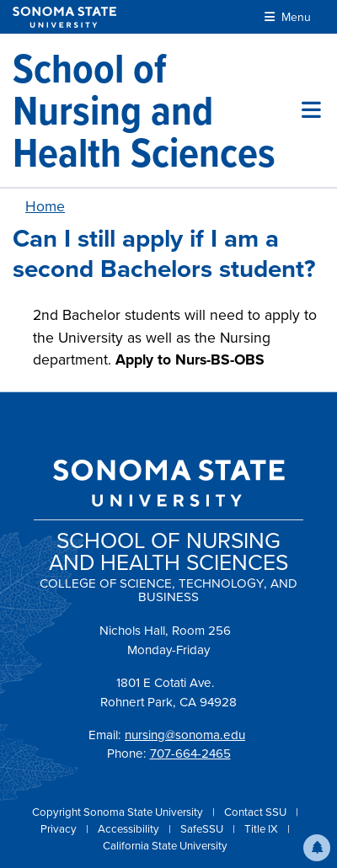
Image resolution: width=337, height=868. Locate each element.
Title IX (262, 829)
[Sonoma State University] (64, 17)
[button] (317, 848)
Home (45, 206)
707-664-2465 (190, 754)
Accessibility (130, 829)
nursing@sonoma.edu (185, 735)
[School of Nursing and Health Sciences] (157, 110)
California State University (165, 846)
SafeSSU (203, 829)
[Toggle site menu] (311, 110)
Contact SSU (257, 812)
